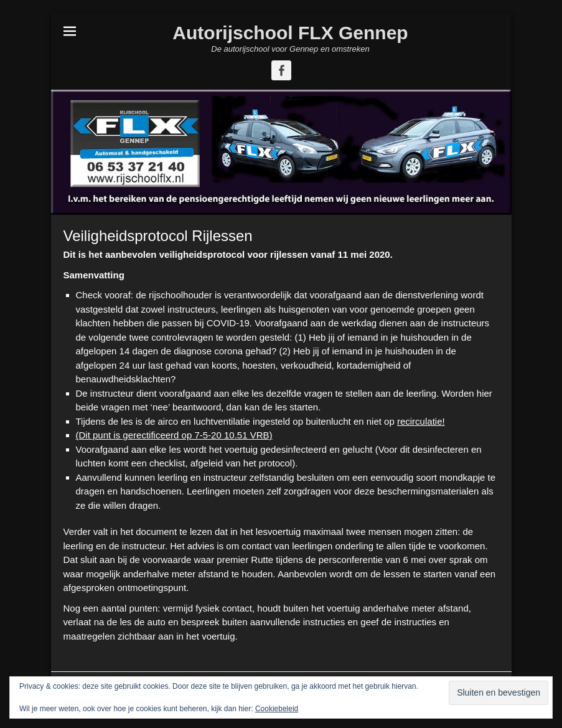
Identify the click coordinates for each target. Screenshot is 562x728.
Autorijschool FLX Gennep (290, 33)
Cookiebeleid (277, 709)
